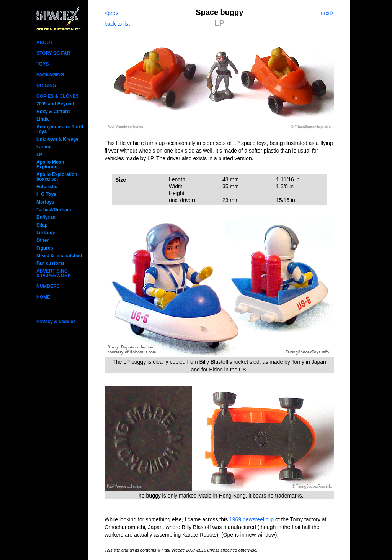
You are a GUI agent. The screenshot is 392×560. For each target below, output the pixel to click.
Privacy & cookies (56, 322)
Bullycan (46, 217)
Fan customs (51, 263)
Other (42, 240)
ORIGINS (46, 85)
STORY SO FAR (53, 53)
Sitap (42, 225)
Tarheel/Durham (54, 210)
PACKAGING (50, 75)
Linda (42, 119)
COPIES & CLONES (58, 96)
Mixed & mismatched (59, 256)
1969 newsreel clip (252, 519)
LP (39, 154)
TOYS (42, 64)
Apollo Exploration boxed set (57, 177)
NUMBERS (48, 286)
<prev (111, 13)
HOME (43, 297)
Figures (45, 248)
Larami (44, 147)
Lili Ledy (46, 233)
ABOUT (45, 43)
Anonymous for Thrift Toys (60, 129)
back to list (117, 24)
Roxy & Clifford (53, 112)
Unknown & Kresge (57, 139)
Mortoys (45, 202)
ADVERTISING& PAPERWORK (54, 273)
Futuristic (47, 187)
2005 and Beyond (55, 104)
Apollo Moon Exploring (50, 164)
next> (327, 13)
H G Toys (46, 194)
